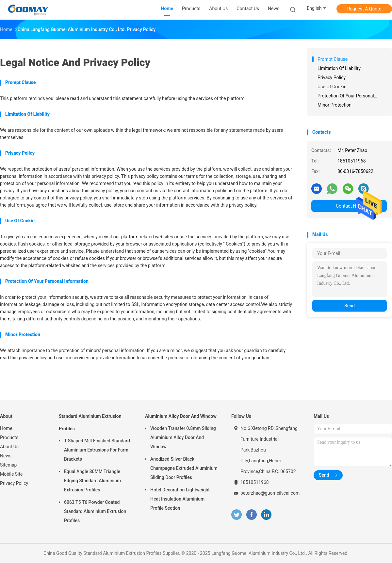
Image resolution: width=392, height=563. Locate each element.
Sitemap (8, 465)
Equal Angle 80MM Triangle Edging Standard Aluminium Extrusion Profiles (92, 481)
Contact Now (349, 206)
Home (6, 428)
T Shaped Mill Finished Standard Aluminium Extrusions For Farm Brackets (97, 450)
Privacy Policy (14, 483)
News (6, 456)
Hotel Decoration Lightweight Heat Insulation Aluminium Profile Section (180, 499)
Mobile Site (11, 474)
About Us (9, 447)
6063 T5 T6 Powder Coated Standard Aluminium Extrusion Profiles (95, 511)
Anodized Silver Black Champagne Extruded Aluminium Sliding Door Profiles (184, 468)
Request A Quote (364, 9)
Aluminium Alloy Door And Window (181, 416)
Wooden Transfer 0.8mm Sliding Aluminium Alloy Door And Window (183, 437)
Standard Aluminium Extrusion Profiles (90, 422)
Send (350, 306)
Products (9, 437)
